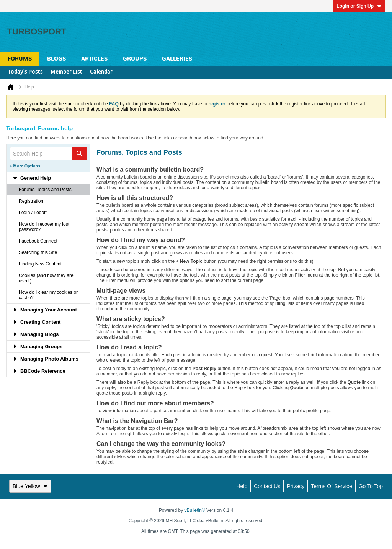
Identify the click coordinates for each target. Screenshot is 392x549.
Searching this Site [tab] (38, 252)
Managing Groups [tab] (38, 347)
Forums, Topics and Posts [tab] (45, 190)
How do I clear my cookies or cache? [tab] (48, 295)
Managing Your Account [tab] (45, 310)
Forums (20, 59)
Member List (66, 72)
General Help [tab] (32, 178)
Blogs (56, 59)
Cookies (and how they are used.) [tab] (46, 278)
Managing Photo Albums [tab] (46, 359)
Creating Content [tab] (37, 322)
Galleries (177, 59)
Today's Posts (25, 72)
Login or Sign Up (359, 6)
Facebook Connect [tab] (38, 241)
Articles (94, 59)
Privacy (296, 486)
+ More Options (25, 166)
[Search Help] (48, 154)
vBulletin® (195, 510)
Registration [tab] (31, 201)
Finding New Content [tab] (40, 264)
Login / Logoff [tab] (33, 213)
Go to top (371, 486)
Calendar (101, 72)
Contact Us (267, 486)
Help (242, 486)
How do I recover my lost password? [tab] (44, 227)
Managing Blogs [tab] (36, 334)
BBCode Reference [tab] (39, 371)
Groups (135, 59)
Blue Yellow (30, 486)
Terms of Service (331, 486)
